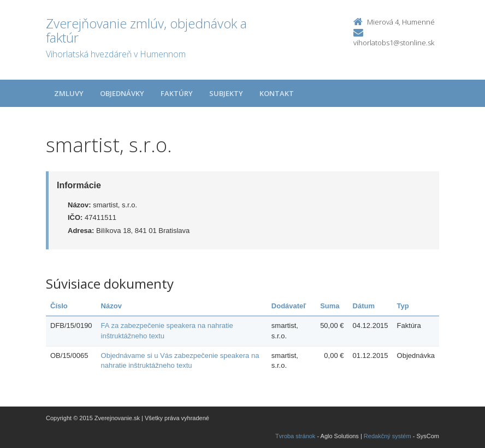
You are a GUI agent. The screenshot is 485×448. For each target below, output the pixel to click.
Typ (403, 306)
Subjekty (226, 93)
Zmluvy (69, 93)
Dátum (364, 306)
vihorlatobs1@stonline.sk (394, 43)
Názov (111, 306)
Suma (330, 306)
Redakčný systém (388, 436)
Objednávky (122, 93)
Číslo (59, 306)
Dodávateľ (289, 306)
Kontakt (277, 93)
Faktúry (177, 93)
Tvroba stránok (295, 436)
